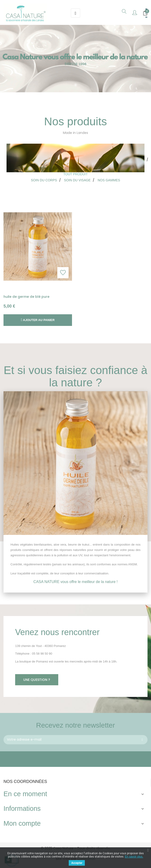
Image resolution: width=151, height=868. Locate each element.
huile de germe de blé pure (26, 297)
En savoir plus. (134, 857)
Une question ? (37, 680)
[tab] (75, 160)
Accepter (77, 863)
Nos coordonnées (25, 782)
